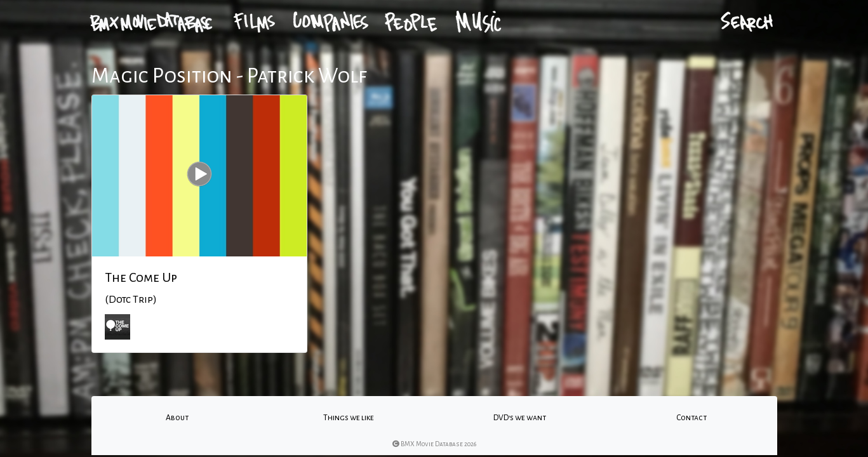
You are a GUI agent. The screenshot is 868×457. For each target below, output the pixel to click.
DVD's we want (520, 418)
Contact (691, 418)
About (177, 418)
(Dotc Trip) (131, 300)
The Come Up (141, 277)
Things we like (349, 418)
